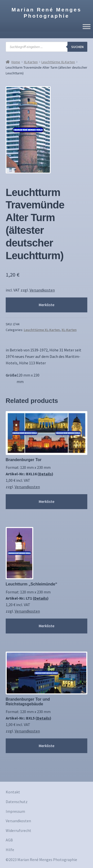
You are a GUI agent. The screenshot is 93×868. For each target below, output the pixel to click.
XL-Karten (31, 62)
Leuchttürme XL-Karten (58, 62)
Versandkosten (42, 290)
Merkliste (46, 305)
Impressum (15, 811)
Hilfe (10, 850)
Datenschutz (17, 802)
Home (16, 62)
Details (45, 474)
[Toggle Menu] (87, 26)
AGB (9, 840)
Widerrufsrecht (18, 830)
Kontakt (13, 792)
